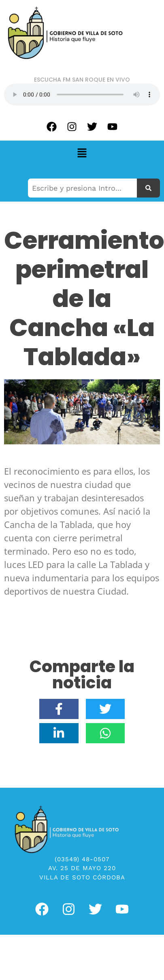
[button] (82, 154)
